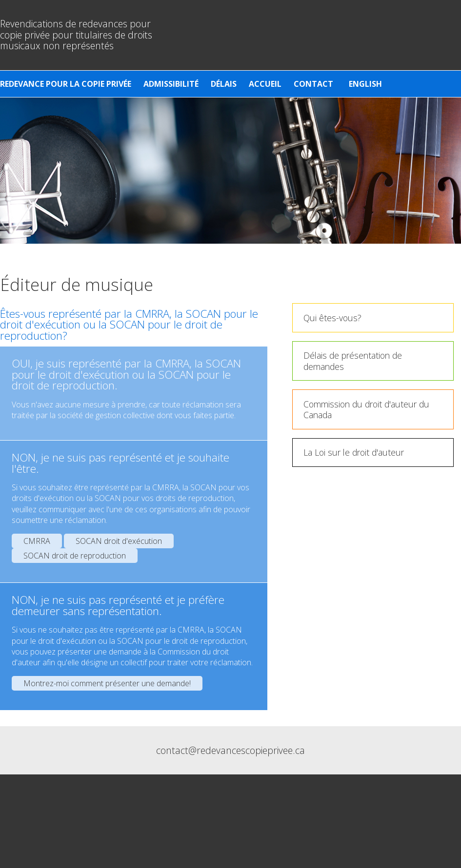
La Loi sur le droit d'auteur (354, 452)
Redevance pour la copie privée (66, 84)
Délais (224, 84)
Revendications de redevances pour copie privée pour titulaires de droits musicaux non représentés (76, 35)
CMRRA (37, 541)
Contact (313, 84)
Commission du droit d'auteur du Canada (366, 409)
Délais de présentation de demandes (353, 361)
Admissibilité (171, 84)
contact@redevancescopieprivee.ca (230, 750)
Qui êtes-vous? (332, 318)
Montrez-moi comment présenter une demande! (107, 683)
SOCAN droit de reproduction (75, 556)
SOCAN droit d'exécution (119, 541)
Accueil (265, 84)
